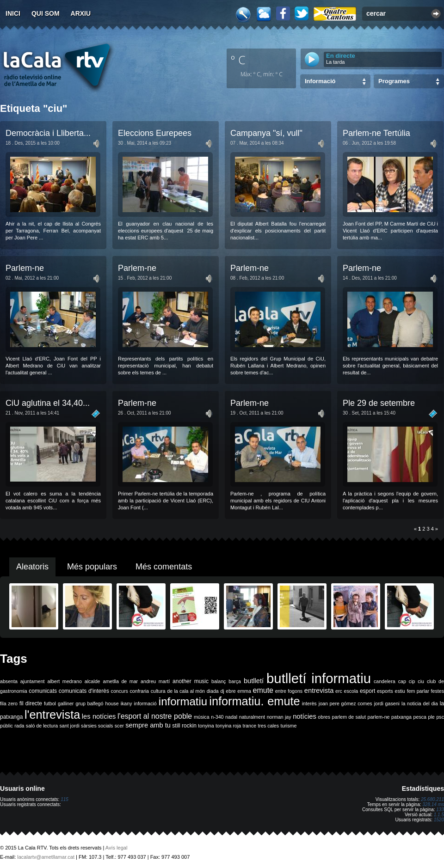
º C (238, 60)
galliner (66, 703)
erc (339, 691)
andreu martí (155, 681)
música (202, 717)
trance (250, 726)
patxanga (401, 717)
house (112, 703)
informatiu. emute (254, 701)
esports (385, 691)
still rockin (184, 726)
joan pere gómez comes (345, 703)
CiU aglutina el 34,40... (48, 403)
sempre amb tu (148, 725)
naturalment (252, 717)
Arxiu (81, 13)
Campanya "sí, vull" (266, 133)
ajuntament (33, 681)
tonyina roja (228, 726)
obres (324, 717)
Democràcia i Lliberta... (48, 133)
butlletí (254, 681)
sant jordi (70, 726)
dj (222, 691)
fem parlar (418, 691)
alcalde (92, 681)
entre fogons (289, 691)
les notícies (99, 716)
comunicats (43, 691)
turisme (288, 726)
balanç (219, 681)
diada (213, 691)
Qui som (46, 13)
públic (6, 726)
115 (65, 799)
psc (440, 717)
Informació (320, 81)
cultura (158, 691)
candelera (385, 681)
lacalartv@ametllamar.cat (46, 857)
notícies (305, 716)
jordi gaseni (387, 703)
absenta (9, 681)
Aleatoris (32, 567)
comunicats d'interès (84, 691)
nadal (231, 717)
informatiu (183, 701)
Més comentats (164, 567)
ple (432, 717)
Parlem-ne (25, 268)
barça (235, 681)
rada (19, 726)
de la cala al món (186, 691)
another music (191, 681)
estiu (400, 691)
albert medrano (65, 681)
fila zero (9, 703)
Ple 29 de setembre (379, 403)
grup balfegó (89, 703)
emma (244, 691)
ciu (421, 681)
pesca (420, 717)
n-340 (217, 717)
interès (309, 703)
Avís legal (117, 848)
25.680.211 (432, 799)
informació (145, 703)
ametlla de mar (120, 681)
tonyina (206, 726)
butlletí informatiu (319, 678)
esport (367, 691)
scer (119, 726)
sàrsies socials (97, 726)
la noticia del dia (420, 703)
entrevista (319, 691)
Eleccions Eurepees (155, 133)
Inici (13, 13)
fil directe (31, 703)
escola (351, 691)
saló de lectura (42, 726)
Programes (394, 81)
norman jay (279, 717)
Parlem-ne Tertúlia (376, 133)
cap (402, 681)
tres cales (268, 726)
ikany (126, 703)
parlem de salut (349, 717)
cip (412, 681)
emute (263, 690)
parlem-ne (379, 717)
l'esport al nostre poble (155, 716)
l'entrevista (52, 715)
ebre (231, 691)
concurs (120, 691)
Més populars (92, 567)
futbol (50, 703)
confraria (139, 691)
